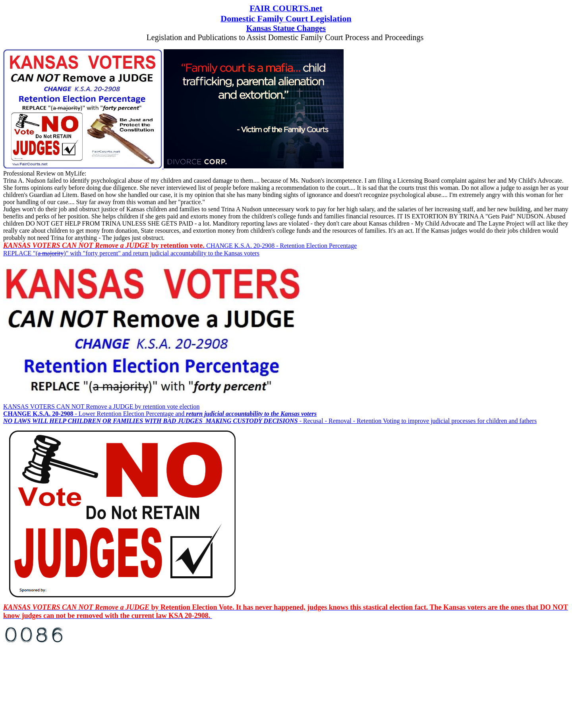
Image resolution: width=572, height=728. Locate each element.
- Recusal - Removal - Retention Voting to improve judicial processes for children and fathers (270, 421)
